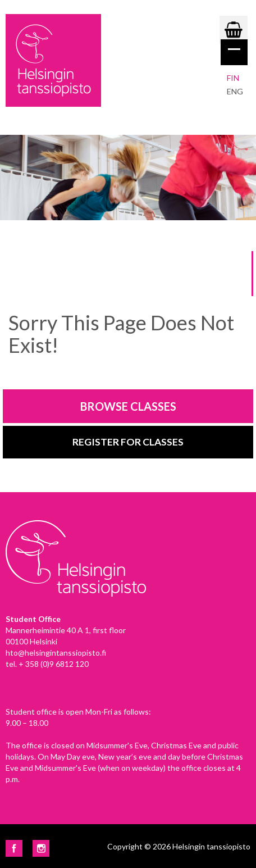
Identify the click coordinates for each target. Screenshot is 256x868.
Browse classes (128, 406)
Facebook (14, 848)
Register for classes (128, 442)
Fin (233, 78)
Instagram (41, 848)
